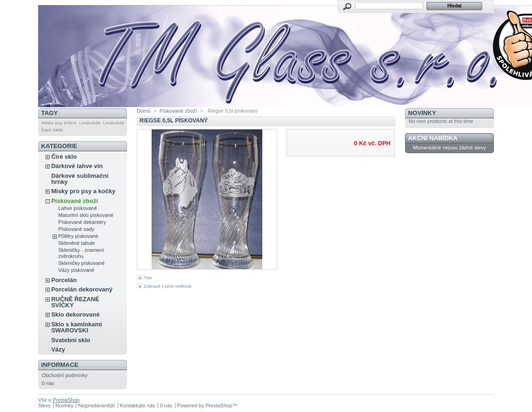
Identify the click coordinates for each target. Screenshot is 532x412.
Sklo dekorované (75, 314)
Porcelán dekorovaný (82, 289)
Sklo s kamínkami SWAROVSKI (76, 327)
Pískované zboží (74, 201)
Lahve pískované (77, 208)
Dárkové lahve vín (77, 166)
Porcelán (64, 280)
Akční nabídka (433, 138)
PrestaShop (66, 400)
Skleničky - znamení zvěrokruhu (81, 253)
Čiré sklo (64, 157)
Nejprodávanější (97, 405)
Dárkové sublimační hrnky (80, 179)
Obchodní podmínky (65, 375)
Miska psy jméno (59, 123)
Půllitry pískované (78, 236)
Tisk (148, 278)
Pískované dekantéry (82, 222)
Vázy (58, 349)
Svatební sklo (71, 340)
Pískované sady (76, 229)
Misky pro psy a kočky (83, 191)
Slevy (44, 405)
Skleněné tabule (76, 243)
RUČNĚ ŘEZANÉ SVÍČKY (75, 302)
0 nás (48, 383)
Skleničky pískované (81, 263)
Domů (143, 111)
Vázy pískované (76, 270)
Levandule (90, 123)
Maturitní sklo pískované (86, 215)
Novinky (422, 113)
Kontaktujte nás (138, 405)
